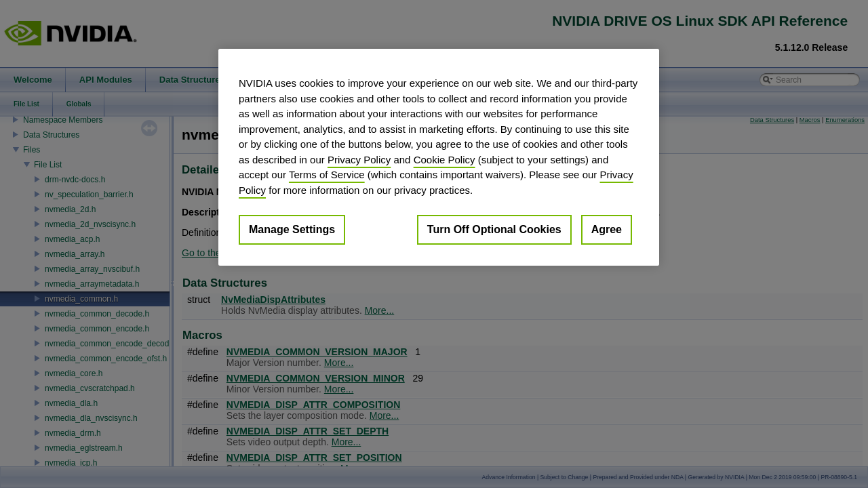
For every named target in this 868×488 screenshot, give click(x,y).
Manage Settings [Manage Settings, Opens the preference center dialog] (292, 229)
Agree (607, 229)
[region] (439, 157)
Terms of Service (327, 175)
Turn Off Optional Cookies (494, 229)
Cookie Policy (445, 160)
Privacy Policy (359, 160)
